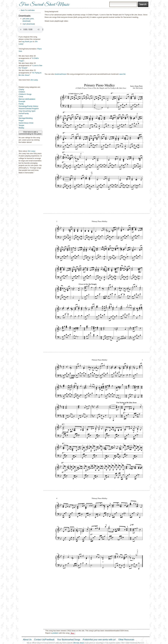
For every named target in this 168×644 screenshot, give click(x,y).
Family (21, 104)
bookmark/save (61, 74)
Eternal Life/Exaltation (27, 99)
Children (22, 92)
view (28, 19)
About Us (27, 640)
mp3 (24, 24)
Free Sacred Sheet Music (44, 5)
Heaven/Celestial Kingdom (29, 109)
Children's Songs (25, 94)
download (26, 21)
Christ (21, 97)
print (32, 19)
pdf (24, 19)
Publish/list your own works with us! (99, 640)
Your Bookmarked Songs (69, 640)
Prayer (21, 121)
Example (22, 101)
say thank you (27, 42)
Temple (21, 125)
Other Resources (126, 640)
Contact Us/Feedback (44, 640)
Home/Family (24, 113)
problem (55, 633)
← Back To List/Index (27, 10)
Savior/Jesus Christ (26, 123)
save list (122, 74)
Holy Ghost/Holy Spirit (27, 111)
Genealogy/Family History (28, 106)
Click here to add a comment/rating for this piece (31, 133)
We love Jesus (79, 643)
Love (20, 116)
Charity (21, 89)
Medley (21, 128)
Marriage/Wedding (26, 118)
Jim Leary (34, 80)
